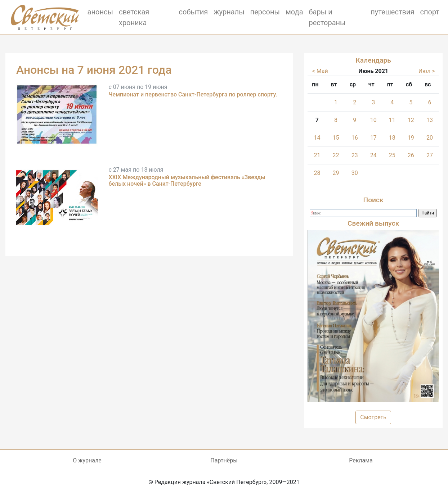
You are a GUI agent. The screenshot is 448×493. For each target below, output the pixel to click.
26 (411, 155)
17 (373, 138)
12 (411, 120)
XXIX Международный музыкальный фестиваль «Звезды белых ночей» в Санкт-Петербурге (187, 180)
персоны (265, 12)
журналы (229, 12)
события (194, 12)
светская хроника (134, 17)
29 (336, 173)
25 (392, 155)
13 (430, 120)
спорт (430, 12)
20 (430, 138)
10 (373, 120)
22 (336, 155)
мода (294, 12)
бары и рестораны (327, 17)
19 (411, 138)
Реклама (361, 460)
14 (317, 138)
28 (317, 173)
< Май (320, 71)
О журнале (87, 460)
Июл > (427, 71)
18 (392, 138)
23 (355, 155)
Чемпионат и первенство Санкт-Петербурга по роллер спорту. (193, 94)
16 (355, 138)
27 (430, 155)
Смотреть (373, 417)
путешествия (392, 12)
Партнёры (224, 460)
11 (392, 120)
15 (336, 138)
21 (317, 155)
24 (373, 155)
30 (355, 173)
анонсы (100, 12)
